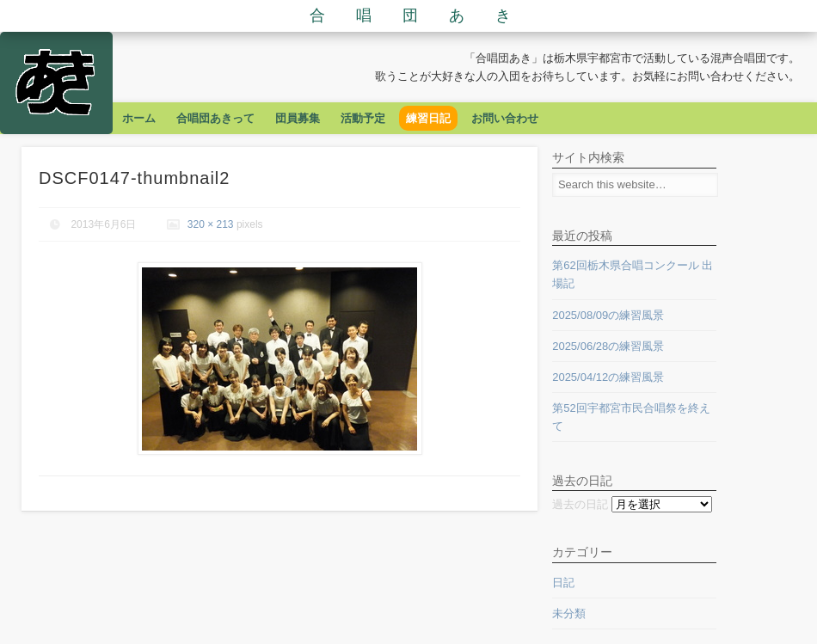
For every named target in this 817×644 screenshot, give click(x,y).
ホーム (139, 118)
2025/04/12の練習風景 (608, 377)
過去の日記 (580, 504)
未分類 (569, 613)
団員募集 (298, 118)
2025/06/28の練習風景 (608, 346)
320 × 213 (211, 224)
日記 (563, 583)
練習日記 (428, 118)
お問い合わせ (505, 118)
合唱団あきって (215, 118)
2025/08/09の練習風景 (608, 315)
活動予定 (363, 118)
